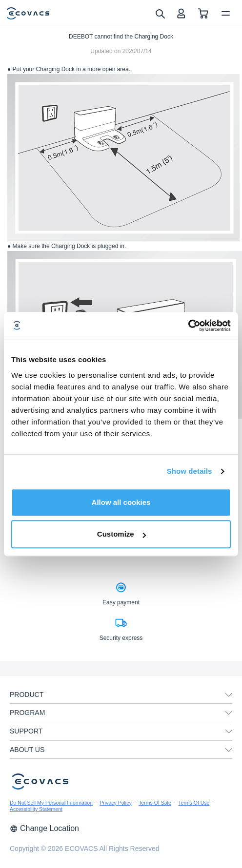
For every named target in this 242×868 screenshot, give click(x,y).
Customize (121, 534)
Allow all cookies (121, 502)
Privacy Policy (115, 803)
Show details (190, 471)
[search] (160, 13)
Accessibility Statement (36, 809)
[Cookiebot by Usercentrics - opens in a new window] (188, 326)
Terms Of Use (194, 803)
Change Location (44, 828)
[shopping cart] (203, 13)
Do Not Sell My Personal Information (51, 803)
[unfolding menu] (229, 695)
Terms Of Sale (155, 803)
